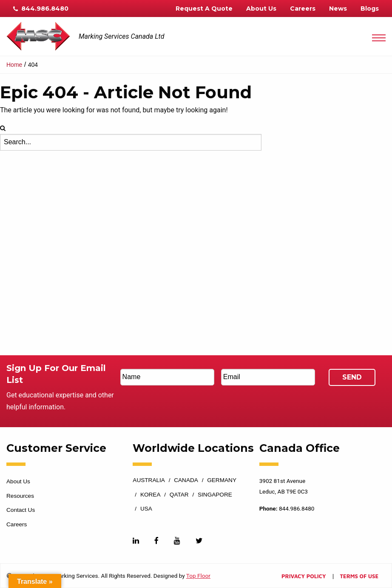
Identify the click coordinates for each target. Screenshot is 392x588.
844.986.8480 (41, 9)
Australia (149, 480)
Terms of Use (359, 577)
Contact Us (21, 510)
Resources (20, 496)
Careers (303, 9)
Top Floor (198, 576)
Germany (222, 480)
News (338, 9)
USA (146, 509)
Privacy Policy (304, 577)
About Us (261, 9)
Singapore (215, 495)
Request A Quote (204, 9)
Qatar (179, 495)
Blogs (370, 9)
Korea (151, 495)
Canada (186, 480)
